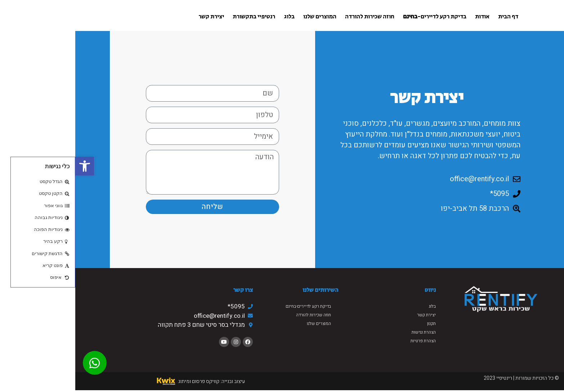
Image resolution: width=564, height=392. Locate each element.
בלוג (214, 17)
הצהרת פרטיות (348, 341)
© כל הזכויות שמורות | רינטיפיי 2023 (446, 378)
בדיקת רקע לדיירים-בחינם (233, 306)
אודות (407, 17)
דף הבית (433, 17)
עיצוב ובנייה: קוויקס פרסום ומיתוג (136, 381)
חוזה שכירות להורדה (294, 17)
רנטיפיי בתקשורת (179, 17)
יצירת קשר (136, 17)
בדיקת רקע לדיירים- (359, 17)
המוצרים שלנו (245, 17)
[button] (9, 166)
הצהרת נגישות (348, 332)
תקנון (356, 324)
